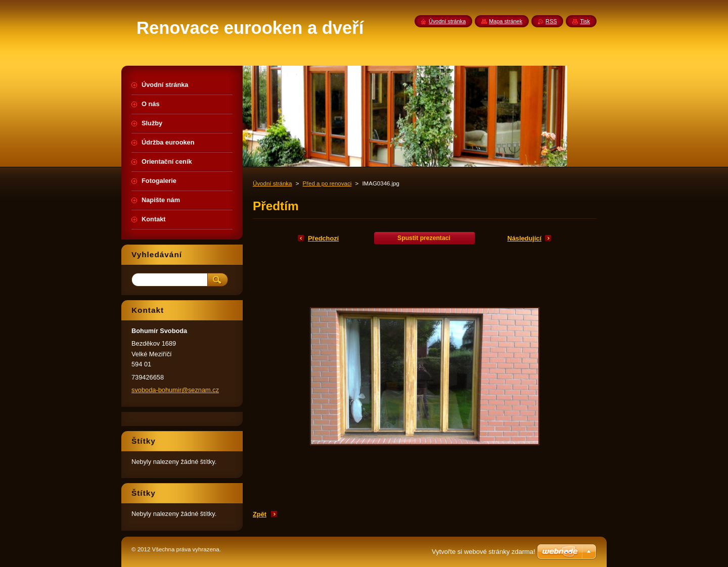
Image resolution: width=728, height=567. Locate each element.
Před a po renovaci (327, 183)
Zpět (260, 514)
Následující (524, 238)
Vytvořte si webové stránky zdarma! (484, 552)
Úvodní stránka (272, 183)
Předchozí (323, 238)
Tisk (585, 21)
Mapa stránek (506, 21)
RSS (551, 21)
